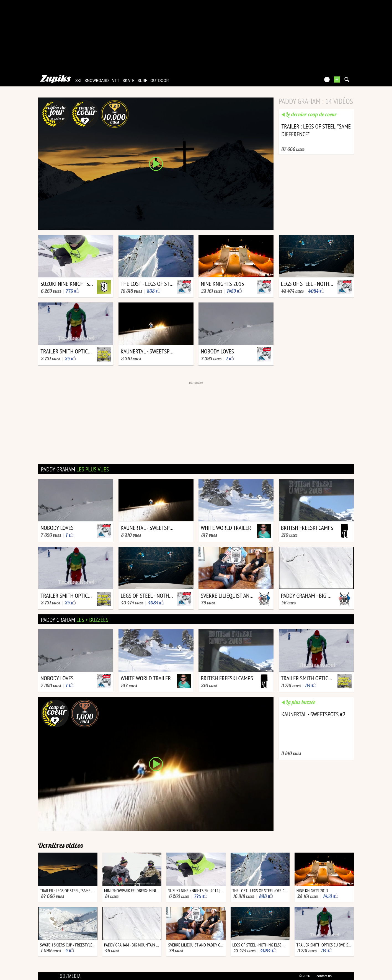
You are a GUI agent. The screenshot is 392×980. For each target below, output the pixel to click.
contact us (324, 976)
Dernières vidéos (60, 845)
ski (78, 81)
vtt (116, 81)
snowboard (97, 81)
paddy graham (75, 469)
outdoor (159, 81)
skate (129, 81)
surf (142, 81)
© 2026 (305, 976)
